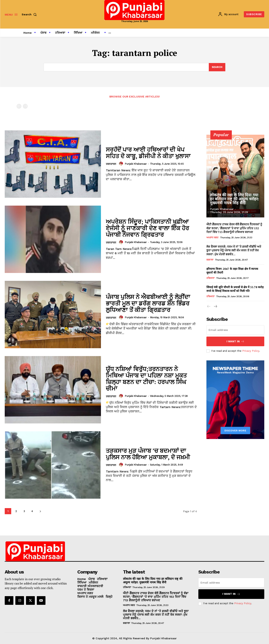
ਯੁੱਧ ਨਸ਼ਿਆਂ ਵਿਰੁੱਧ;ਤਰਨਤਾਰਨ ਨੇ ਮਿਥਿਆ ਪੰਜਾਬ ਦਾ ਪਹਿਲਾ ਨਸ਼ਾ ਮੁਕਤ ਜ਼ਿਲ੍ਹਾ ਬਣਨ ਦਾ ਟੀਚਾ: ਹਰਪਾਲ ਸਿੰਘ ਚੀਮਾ (146, 379)
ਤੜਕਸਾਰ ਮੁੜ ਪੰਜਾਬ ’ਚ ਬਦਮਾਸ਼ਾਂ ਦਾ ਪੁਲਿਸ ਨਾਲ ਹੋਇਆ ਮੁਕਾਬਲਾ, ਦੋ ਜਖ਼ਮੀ (148, 454)
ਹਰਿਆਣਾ (210, 278)
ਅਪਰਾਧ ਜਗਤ (212, 237)
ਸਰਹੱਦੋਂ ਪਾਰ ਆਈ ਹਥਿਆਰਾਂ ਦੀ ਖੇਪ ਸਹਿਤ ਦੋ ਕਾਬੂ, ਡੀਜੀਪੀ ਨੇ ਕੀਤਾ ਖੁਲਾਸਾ (148, 153)
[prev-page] (19, 106)
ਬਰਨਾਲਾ (210, 260)
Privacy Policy (251, 351)
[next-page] (40, 511)
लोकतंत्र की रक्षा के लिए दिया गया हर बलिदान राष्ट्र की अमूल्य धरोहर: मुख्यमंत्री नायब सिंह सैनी (234, 199)
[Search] (217, 67)
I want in (235, 341)
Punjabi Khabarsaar (136, 164)
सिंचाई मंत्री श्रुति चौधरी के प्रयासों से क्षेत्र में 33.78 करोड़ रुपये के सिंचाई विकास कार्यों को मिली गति (235, 289)
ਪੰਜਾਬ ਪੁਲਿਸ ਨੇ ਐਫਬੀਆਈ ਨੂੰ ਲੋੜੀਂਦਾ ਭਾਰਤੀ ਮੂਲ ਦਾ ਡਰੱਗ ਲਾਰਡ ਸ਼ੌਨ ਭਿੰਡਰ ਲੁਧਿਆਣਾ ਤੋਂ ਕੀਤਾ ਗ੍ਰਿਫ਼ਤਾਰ (148, 303)
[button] (30, 14)
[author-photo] (122, 164)
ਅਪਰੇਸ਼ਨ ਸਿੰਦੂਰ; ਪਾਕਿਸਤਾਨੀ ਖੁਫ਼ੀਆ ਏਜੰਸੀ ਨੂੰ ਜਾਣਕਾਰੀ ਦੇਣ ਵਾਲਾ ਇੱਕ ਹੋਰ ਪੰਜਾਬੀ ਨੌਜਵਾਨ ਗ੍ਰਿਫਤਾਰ (147, 228)
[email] (235, 330)
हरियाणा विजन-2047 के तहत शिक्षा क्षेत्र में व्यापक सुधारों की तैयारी (232, 270)
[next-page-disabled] (25, 106)
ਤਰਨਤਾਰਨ (111, 164)
